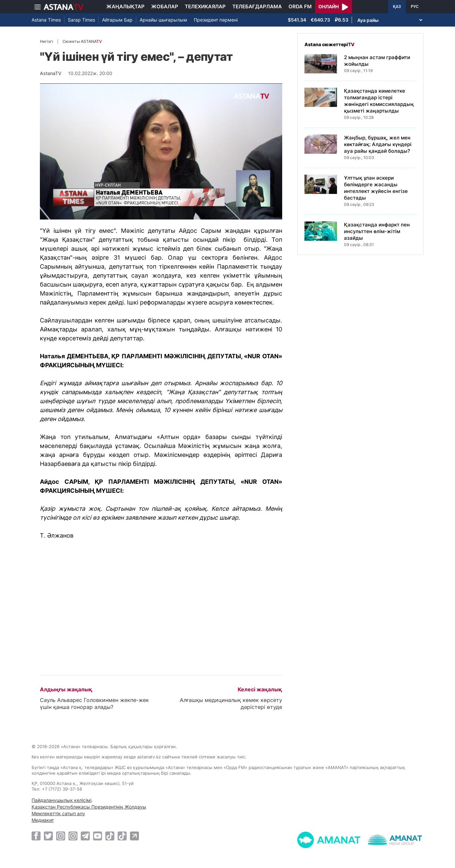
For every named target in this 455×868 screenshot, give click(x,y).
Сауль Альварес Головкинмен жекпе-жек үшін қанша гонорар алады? (94, 703)
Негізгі (47, 41)
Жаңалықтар (125, 6)
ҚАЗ (397, 7)
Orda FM (300, 6)
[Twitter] (48, 836)
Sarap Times (81, 20)
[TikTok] (110, 836)
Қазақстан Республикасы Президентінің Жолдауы (89, 807)
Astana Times (46, 20)
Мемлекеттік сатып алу (58, 813)
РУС (415, 7)
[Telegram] (85, 836)
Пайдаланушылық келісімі (61, 800)
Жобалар (165, 6)
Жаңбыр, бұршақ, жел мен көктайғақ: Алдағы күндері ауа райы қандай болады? (378, 144)
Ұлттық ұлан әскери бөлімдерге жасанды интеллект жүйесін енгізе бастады (376, 188)
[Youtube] (98, 836)
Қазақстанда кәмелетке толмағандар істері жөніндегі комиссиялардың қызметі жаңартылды (379, 101)
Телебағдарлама (257, 6)
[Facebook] (36, 836)
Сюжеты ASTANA (82, 41)
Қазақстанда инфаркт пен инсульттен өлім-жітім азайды (377, 231)
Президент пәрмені (216, 20)
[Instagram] (61, 836)
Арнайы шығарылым (163, 20)
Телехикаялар (205, 6)
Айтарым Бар (117, 20)
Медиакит (43, 820)
